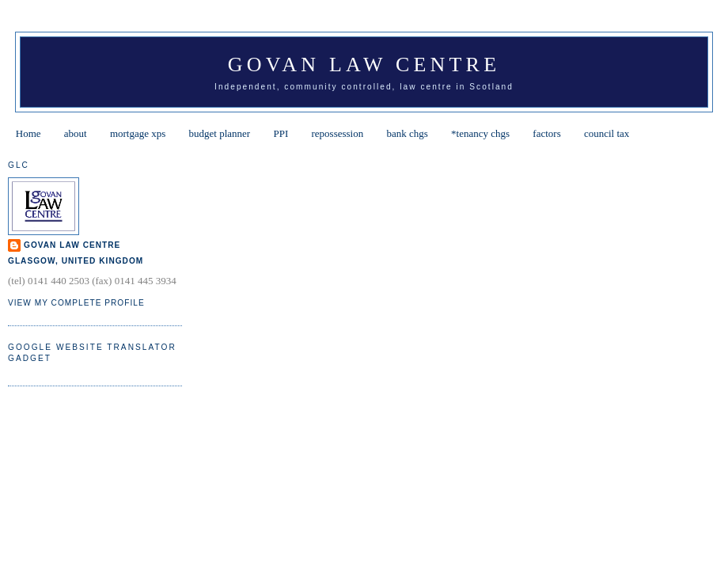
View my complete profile (76, 303)
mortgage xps (138, 133)
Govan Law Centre (364, 65)
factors (546, 133)
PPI (281, 133)
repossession (338, 133)
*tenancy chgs (480, 133)
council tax (607, 133)
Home (28, 133)
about (76, 133)
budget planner (220, 133)
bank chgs (407, 133)
